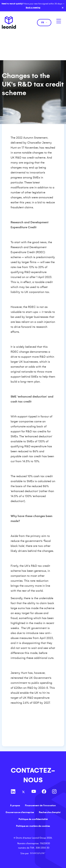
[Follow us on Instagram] (54, 792)
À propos (15, 805)
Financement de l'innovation (40, 805)
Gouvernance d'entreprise (20, 812)
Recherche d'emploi (50, 812)
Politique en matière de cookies (33, 826)
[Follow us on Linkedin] (13, 792)
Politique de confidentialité (33, 819)
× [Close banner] (63, 8)
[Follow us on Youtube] (34, 792)
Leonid (9, 23)
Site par (33, 853)
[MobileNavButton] (59, 21)
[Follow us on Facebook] (44, 792)
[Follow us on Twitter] (23, 792)
